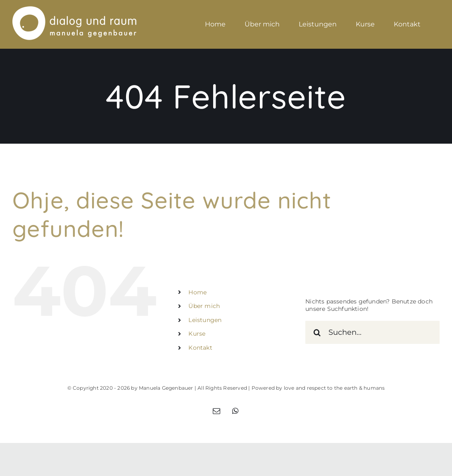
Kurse (197, 334)
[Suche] (317, 332)
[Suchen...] (372, 332)
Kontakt (200, 348)
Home (197, 292)
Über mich (204, 306)
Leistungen (205, 320)
